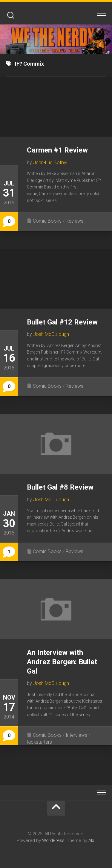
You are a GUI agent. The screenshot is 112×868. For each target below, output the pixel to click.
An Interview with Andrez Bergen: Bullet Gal (62, 662)
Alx (91, 840)
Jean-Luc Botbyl (50, 163)
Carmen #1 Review (57, 150)
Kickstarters (39, 742)
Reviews (75, 221)
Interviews (76, 735)
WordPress (53, 840)
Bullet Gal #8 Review (60, 487)
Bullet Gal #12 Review (62, 322)
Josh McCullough (51, 334)
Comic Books (47, 221)
